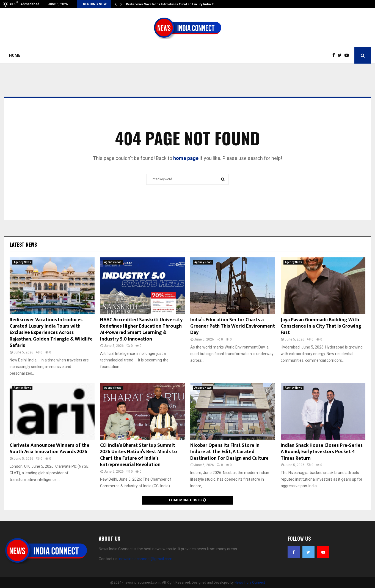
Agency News (22, 262)
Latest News (23, 244)
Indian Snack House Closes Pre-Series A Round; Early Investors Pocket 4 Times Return (322, 452)
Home (15, 55)
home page (186, 158)
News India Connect (250, 582)
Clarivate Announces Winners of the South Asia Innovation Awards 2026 (49, 449)
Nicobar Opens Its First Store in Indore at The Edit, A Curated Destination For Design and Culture (229, 452)
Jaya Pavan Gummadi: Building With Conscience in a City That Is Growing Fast (321, 326)
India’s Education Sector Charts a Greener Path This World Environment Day (233, 326)
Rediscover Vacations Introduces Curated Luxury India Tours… (175, 4)
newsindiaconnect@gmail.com (146, 559)
